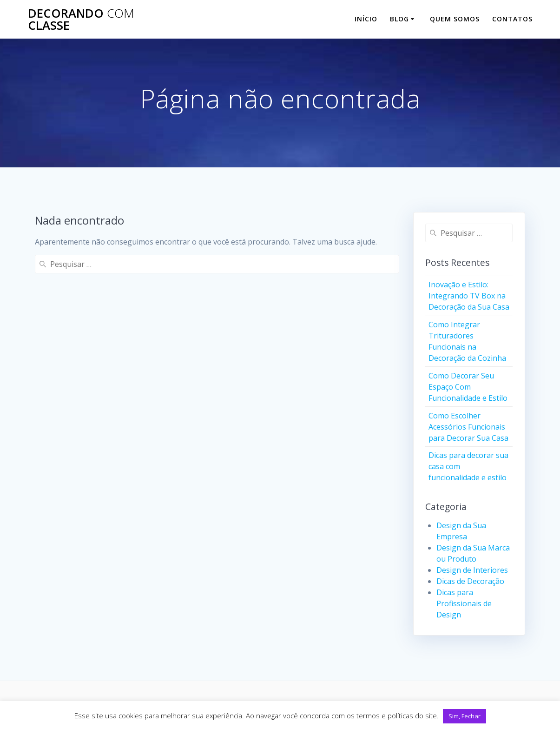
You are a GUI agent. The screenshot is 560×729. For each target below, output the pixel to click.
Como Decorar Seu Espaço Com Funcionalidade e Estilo (468, 387)
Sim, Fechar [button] (464, 716)
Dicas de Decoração (470, 581)
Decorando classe (81, 19)
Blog (399, 19)
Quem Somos (455, 19)
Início (366, 19)
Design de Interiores (472, 570)
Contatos (512, 19)
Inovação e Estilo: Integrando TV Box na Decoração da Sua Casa (469, 296)
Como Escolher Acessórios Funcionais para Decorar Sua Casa (468, 427)
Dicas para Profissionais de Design (464, 603)
